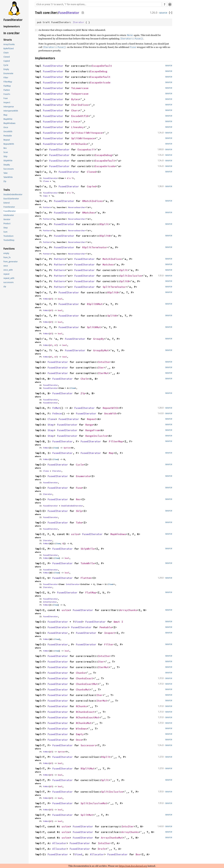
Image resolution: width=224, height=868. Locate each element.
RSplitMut (88, 768)
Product (7, 224)
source (163, 13)
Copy (45, 196)
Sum (5, 232)
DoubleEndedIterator (13, 195)
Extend (6, 203)
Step (5, 228)
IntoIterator (9, 215)
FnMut (46, 299)
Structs (8, 40)
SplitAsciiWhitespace (87, 133)
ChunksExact (84, 678)
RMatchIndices (92, 201)
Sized (78, 622)
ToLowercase (80, 88)
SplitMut (87, 815)
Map (5, 115)
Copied (7, 61)
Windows (81, 729)
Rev (5, 148)
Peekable (8, 136)
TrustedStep (9, 240)
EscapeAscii (86, 149)
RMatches (88, 213)
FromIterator (9, 207)
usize (75, 534)
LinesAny (77, 127)
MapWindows (9, 123)
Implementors (12, 26)
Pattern (47, 207)
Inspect (7, 103)
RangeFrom (92, 430)
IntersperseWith (11, 111)
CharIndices (80, 105)
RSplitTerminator (95, 247)
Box (138, 854)
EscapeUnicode (100, 82)
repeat (6, 274)
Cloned (7, 57)
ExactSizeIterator (11, 199)
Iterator (7, 219)
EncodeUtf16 (80, 116)
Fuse (6, 98)
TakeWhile (8, 177)
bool (60, 299)
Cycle (6, 65)
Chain (6, 53)
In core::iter (12, 33)
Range (89, 425)
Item (73, 388)
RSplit (104, 224)
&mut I (118, 622)
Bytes (75, 99)
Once (6, 127)
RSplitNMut (95, 304)
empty (6, 253)
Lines (75, 122)
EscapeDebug (99, 71)
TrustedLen (8, 236)
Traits (7, 190)
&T (51, 299)
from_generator (10, 262)
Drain (102, 849)
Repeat (7, 140)
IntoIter (104, 362)
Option (67, 448)
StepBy (7, 165)
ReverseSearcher (77, 207)
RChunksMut (84, 723)
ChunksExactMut (87, 684)
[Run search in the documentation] (98, 4)
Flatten (7, 90)
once (6, 266)
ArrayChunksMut (112, 838)
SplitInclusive (131, 276)
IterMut (103, 373)
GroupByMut (101, 350)
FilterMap (8, 82)
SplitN (125, 281)
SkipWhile (8, 161)
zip (5, 287)
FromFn (7, 94)
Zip (5, 181)
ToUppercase (80, 94)
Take (5, 173)
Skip (5, 156)
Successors (9, 169)
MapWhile (8, 119)
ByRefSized (8, 49)
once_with (8, 270)
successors (8, 282)
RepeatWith (9, 144)
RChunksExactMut (88, 717)
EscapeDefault (102, 66)
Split (124, 270)
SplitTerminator (114, 287)
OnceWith (8, 132)
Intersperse (9, 107)
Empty (6, 69)
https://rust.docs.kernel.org (133, 866)
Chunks (81, 673)
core (46, 13)
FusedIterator (13, 20)
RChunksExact (85, 712)
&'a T (70, 178)
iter (54, 13)
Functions (9, 249)
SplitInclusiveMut (94, 803)
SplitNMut (94, 327)
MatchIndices (112, 259)
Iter (101, 368)
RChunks (81, 706)
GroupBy (99, 339)
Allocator (59, 843)
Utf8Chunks (79, 144)
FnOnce (57, 413)
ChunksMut (83, 689)
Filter (6, 78)
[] (171, 13)
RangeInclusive (96, 436)
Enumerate (8, 73)
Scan (6, 152)
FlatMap (7, 86)
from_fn (7, 257)
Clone (46, 181)
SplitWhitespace (83, 138)
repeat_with (9, 278)
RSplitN (105, 236)
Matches (108, 265)
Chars (75, 110)
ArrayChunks (9, 44)
